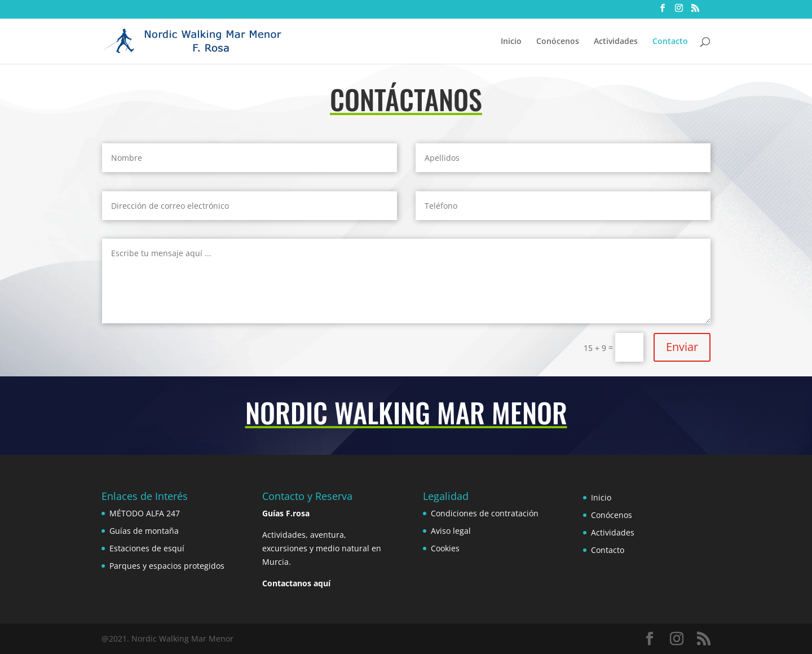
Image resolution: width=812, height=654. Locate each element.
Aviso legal (451, 531)
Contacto (670, 42)
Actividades (616, 42)
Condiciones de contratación (485, 513)
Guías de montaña (144, 531)
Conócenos (558, 42)
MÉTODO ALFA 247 (145, 513)
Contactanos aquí (296, 583)
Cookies (445, 548)
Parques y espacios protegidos (167, 566)
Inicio (511, 42)
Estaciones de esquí (147, 548)
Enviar (682, 347)
